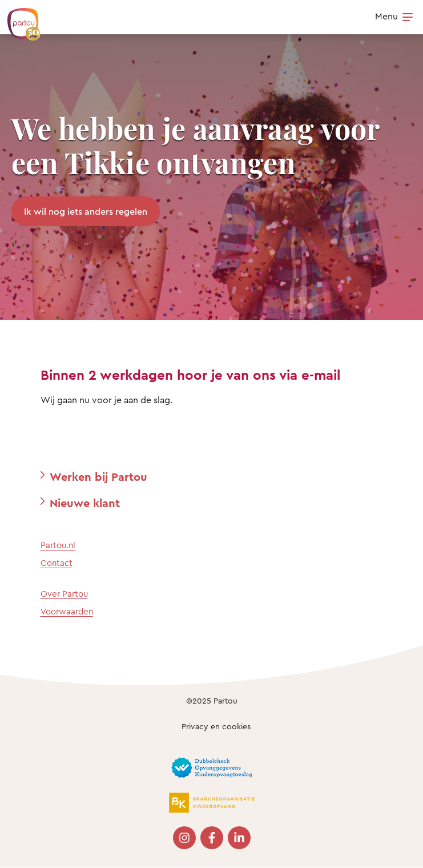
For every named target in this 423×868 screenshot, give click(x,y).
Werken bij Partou (98, 477)
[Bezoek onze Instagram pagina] (184, 838)
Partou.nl (58, 545)
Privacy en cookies (216, 726)
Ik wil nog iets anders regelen (86, 211)
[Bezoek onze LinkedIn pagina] (239, 838)
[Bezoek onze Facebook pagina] (212, 838)
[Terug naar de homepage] (18, 18)
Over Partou (64, 594)
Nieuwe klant (85, 503)
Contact (57, 563)
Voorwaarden (67, 611)
